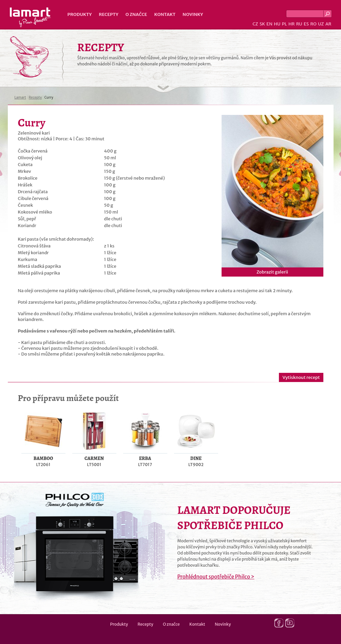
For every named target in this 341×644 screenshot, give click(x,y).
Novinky (193, 14)
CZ (255, 24)
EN (269, 24)
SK (262, 24)
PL (285, 24)
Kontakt (165, 14)
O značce (136, 14)
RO (313, 24)
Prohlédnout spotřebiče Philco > (216, 577)
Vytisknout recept (301, 377)
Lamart (30, 17)
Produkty (80, 14)
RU (299, 24)
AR (328, 24)
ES (306, 24)
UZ (321, 24)
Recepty (108, 14)
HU (277, 24)
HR (291, 24)
